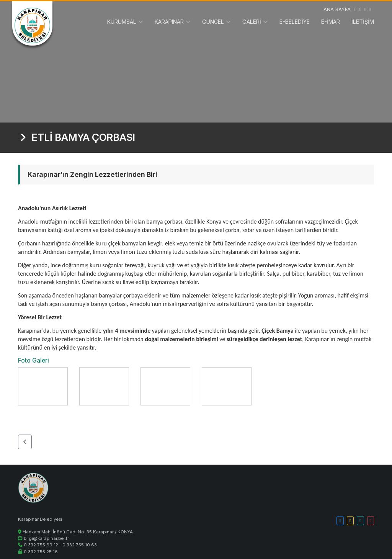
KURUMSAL (122, 22)
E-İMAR (331, 22)
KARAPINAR (169, 22)
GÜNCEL (213, 22)
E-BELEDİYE (295, 22)
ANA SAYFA (337, 9)
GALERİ (252, 22)
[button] (25, 442)
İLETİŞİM (363, 22)
